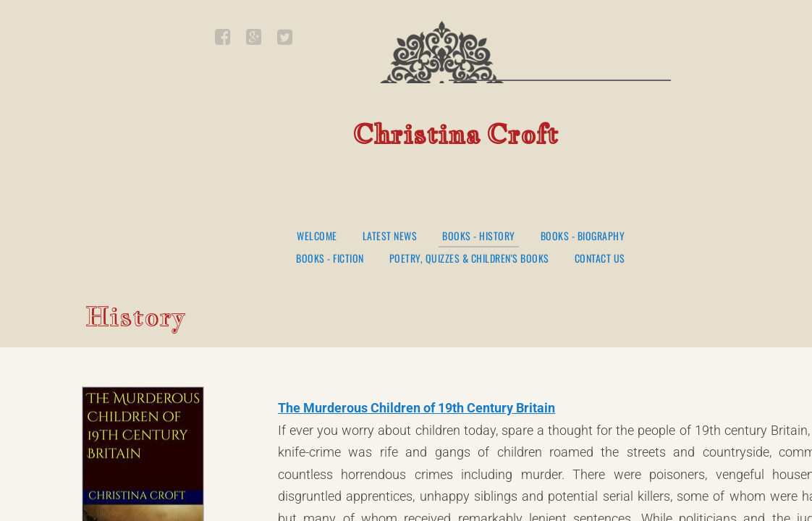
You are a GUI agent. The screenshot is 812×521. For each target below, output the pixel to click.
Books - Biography (583, 236)
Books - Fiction (330, 259)
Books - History (479, 237)
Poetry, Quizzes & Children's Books (469, 259)
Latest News (390, 236)
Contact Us (600, 259)
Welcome (317, 236)
